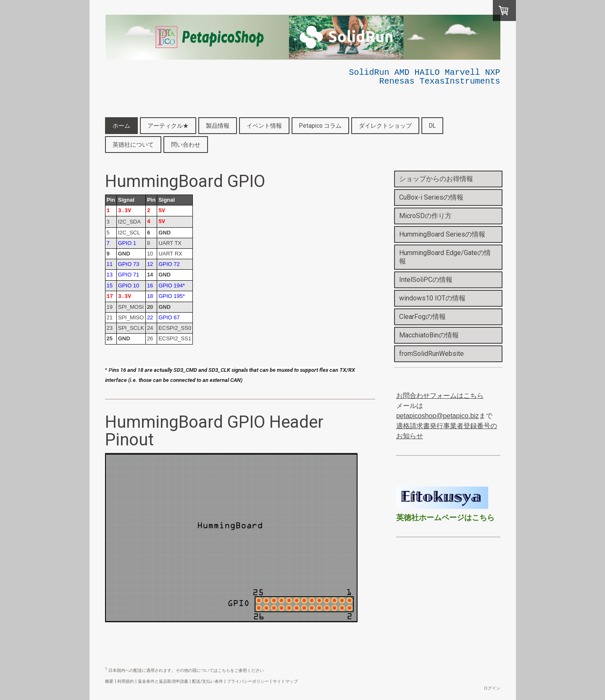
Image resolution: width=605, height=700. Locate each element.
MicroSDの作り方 (425, 216)
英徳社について (133, 145)
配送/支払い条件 (208, 681)
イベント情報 (264, 126)
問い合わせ (186, 145)
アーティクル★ (168, 126)
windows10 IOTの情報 (432, 298)
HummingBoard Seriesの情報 (442, 234)
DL (432, 126)
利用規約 (126, 681)
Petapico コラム (320, 126)
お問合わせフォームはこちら (440, 396)
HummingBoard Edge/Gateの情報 (445, 257)
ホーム (121, 126)
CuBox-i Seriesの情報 (431, 197)
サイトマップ (285, 681)
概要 (109, 681)
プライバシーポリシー (248, 681)
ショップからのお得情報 (436, 179)
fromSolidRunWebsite (431, 354)
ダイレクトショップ (385, 126)
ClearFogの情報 (422, 317)
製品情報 (218, 126)
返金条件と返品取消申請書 (163, 681)
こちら (224, 670)
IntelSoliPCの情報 (426, 280)
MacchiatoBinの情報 (429, 335)
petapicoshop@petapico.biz (438, 416)
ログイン (492, 688)
